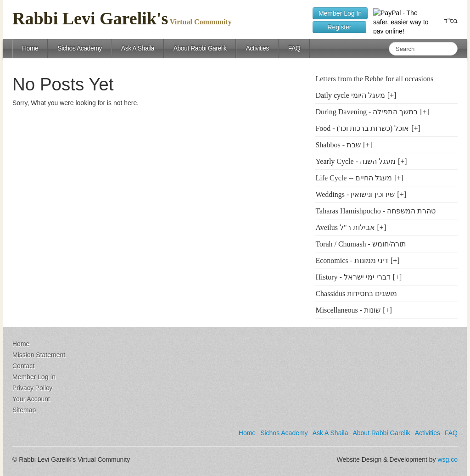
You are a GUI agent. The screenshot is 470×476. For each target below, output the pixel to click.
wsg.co (448, 459)
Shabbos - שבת (338, 145)
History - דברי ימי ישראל (353, 277)
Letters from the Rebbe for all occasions (374, 79)
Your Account (31, 399)
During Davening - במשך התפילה (366, 112)
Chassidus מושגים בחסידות (356, 294)
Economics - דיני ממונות (352, 260)
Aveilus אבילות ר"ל (345, 227)
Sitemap (24, 410)
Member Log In (340, 13)
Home (30, 48)
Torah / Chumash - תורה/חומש (361, 244)
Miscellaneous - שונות (348, 310)
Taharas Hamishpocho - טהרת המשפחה (375, 211)
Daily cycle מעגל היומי (350, 95)
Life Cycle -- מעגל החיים (354, 178)
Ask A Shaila (138, 48)
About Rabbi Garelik (200, 48)
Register (339, 27)
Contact (23, 366)
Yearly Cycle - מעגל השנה (355, 161)
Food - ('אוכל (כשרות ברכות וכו (362, 128)
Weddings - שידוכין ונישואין (355, 194)
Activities (257, 48)
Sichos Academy (80, 48)
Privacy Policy (32, 388)
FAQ (294, 48)
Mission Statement (39, 355)
